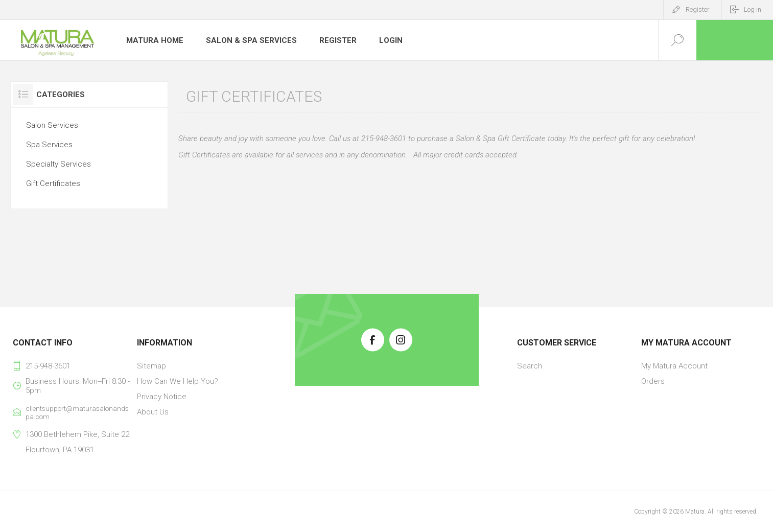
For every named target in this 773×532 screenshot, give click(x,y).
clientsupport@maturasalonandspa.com (77, 412)
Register (698, 9)
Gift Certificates (53, 183)
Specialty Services (58, 164)
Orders (653, 381)
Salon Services (52, 125)
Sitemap (151, 366)
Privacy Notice (162, 397)
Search (530, 366)
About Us (153, 412)
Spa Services (49, 145)
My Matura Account (674, 366)
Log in (753, 9)
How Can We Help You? (178, 381)
